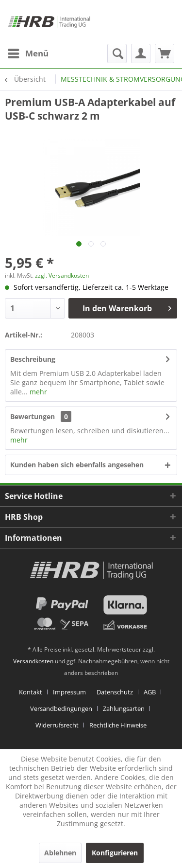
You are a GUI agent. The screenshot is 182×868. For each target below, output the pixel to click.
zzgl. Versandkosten (62, 275)
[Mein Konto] (141, 53)
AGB (150, 692)
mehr (37, 392)
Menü (28, 52)
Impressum (69, 692)
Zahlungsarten (124, 709)
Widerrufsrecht (57, 725)
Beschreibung (33, 359)
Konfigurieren (115, 853)
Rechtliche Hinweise (118, 725)
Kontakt (31, 692)
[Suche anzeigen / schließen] (117, 53)
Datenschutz (115, 692)
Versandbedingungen (61, 709)
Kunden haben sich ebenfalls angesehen (77, 465)
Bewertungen (33, 416)
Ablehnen (60, 853)
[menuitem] (28, 53)
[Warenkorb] (165, 53)
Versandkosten (33, 661)
